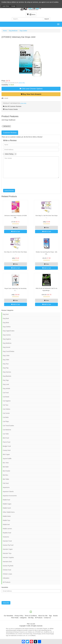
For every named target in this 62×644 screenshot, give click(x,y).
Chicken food (7, 570)
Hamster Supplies (8, 557)
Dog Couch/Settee (9, 351)
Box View (6, 463)
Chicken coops (7, 574)
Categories (23, 618)
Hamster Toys (7, 553)
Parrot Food (7, 442)
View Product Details (10, 109)
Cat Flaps (6, 421)
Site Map (31, 618)
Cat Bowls (6, 397)
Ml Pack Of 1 (7, 126)
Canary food (7, 450)
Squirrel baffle (7, 459)
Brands (55, 616)
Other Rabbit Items (9, 512)
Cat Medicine (7, 430)
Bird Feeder (6, 471)
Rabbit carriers (7, 529)
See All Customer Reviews (12, 106)
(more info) (22, 83)
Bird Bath (6, 467)
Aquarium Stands (8, 492)
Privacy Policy (19, 616)
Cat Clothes (6, 409)
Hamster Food (7, 541)
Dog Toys (6, 364)
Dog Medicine (13, 31)
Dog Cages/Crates (9, 331)
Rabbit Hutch (7, 508)
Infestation (6, 578)
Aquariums (6, 487)
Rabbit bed (6, 524)
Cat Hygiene (7, 401)
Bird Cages (6, 454)
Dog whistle (6, 388)
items (31, 14)
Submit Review (9, 191)
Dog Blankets (7, 376)
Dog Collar (6, 356)
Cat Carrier (6, 413)
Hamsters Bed (7, 562)
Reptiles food (7, 533)
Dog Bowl (6, 318)
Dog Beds (6, 323)
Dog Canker (23, 31)
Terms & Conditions (31, 616)
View (16, 228)
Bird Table (6, 479)
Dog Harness (7, 372)
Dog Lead (6, 384)
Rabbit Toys (6, 520)
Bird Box (5, 475)
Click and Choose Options (31, 89)
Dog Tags (6, 380)
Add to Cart (15, 231)
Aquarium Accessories (10, 496)
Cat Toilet (6, 434)
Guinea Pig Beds (8, 566)
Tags (50, 616)
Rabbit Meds (7, 516)
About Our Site (43, 616)
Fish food (6, 483)
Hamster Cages (8, 549)
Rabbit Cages (7, 504)
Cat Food (6, 393)
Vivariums (6, 537)
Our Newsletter (8, 616)
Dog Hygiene (7, 339)
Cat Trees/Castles (8, 426)
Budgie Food (7, 446)
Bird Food (6, 438)
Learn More (6, 6)
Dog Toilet (6, 360)
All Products (7, 582)
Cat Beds (6, 417)
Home (5, 31)
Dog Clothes (7, 327)
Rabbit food (6, 500)
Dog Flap (6, 368)
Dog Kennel (6, 347)
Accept (13, 6)
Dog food (6, 314)
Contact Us (47, 618)
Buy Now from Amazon (31, 94)
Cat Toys (6, 405)
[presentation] (18, 183)
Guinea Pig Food (8, 545)
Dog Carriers (7, 335)
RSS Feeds (15, 618)
